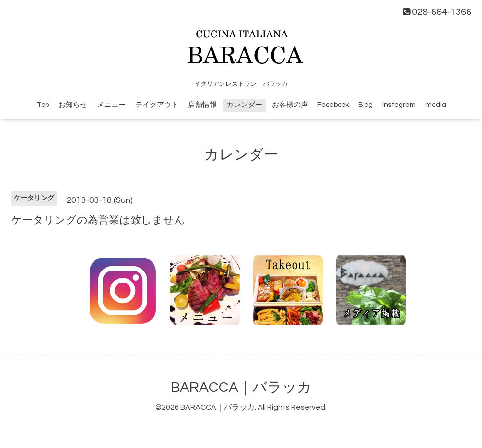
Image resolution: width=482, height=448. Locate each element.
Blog (365, 105)
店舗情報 (202, 105)
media (436, 105)
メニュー (111, 105)
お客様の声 (290, 105)
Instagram (399, 105)
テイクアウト (157, 105)
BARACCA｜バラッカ (241, 387)
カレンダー (244, 105)
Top (43, 105)
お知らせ (73, 105)
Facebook (333, 105)
